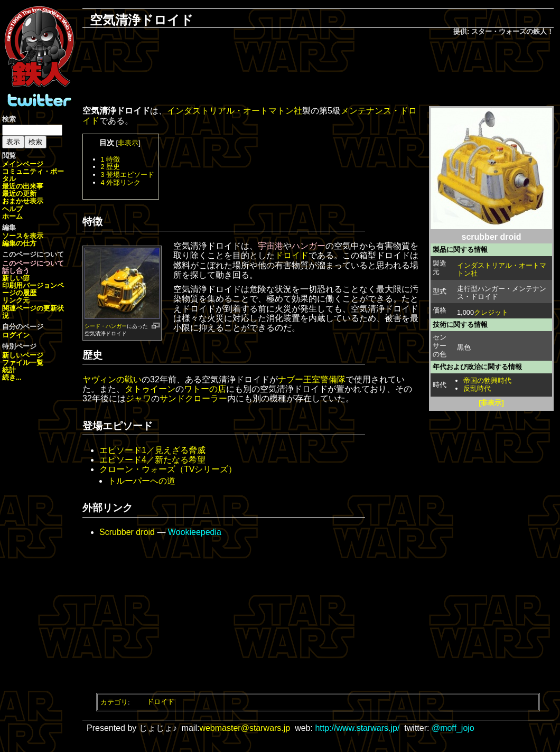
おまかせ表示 (23, 201)
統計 (9, 370)
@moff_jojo (453, 728)
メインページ (23, 164)
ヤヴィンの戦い (112, 379)
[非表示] (491, 403)
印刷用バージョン (30, 285)
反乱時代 (477, 388)
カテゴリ (114, 702)
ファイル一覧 (23, 363)
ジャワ (138, 398)
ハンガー (309, 246)
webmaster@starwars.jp (245, 728)
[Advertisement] (318, 72)
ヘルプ (12, 209)
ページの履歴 (33, 289)
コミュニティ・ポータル (33, 175)
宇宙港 (270, 246)
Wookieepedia (195, 532)
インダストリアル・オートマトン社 (502, 269)
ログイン (16, 335)
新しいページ (23, 355)
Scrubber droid (127, 532)
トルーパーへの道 (142, 481)
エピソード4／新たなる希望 (152, 460)
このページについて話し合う (33, 267)
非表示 (128, 143)
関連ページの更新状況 (33, 312)
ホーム (12, 216)
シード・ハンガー (106, 326)
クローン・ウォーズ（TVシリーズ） (168, 469)
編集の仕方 (19, 243)
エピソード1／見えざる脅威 (152, 450)
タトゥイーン (150, 389)
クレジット (491, 312)
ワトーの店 (205, 389)
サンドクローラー (193, 398)
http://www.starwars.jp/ (357, 728)
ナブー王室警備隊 (312, 379)
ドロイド (292, 255)
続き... (12, 377)
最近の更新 (19, 194)
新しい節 (16, 278)
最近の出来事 (23, 186)
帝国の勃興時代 (487, 380)
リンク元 (16, 300)
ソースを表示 (23, 236)
